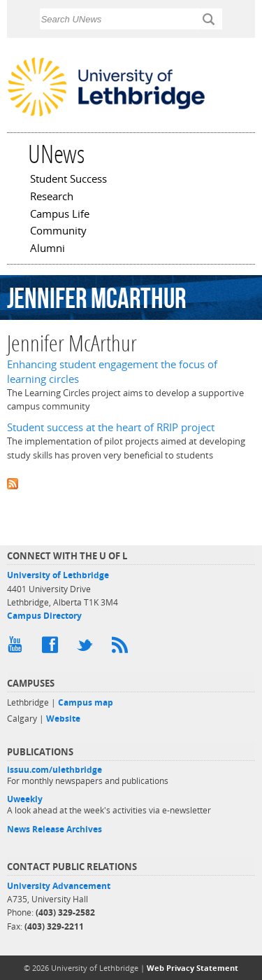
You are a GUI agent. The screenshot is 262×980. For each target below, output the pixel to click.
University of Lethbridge (58, 575)
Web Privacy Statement (192, 968)
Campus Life (60, 215)
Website (63, 719)
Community (58, 232)
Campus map (86, 702)
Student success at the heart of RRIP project (111, 427)
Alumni (48, 249)
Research (52, 197)
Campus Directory (44, 616)
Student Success (68, 180)
